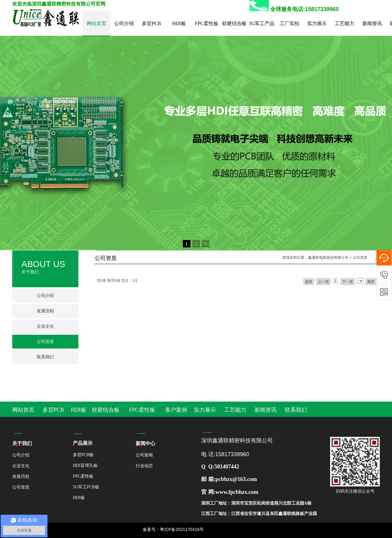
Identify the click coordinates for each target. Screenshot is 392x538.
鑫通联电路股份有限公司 (328, 258)
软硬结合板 (234, 23)
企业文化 (45, 326)
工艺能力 (345, 23)
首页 (309, 282)
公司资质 (45, 342)
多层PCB (151, 23)
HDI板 (179, 23)
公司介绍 (124, 23)
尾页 (371, 282)
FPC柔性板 (206, 23)
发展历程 (45, 311)
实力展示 (317, 23)
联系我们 (45, 357)
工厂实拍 (289, 23)
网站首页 (96, 23)
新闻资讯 (372, 23)
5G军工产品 (262, 23)
